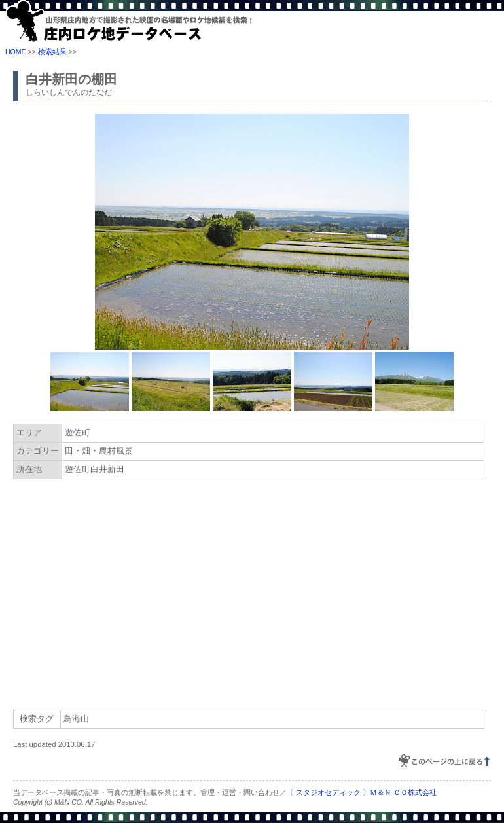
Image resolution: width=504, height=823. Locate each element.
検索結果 (52, 52)
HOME (16, 52)
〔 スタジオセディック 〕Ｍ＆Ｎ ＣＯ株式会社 (362, 792)
